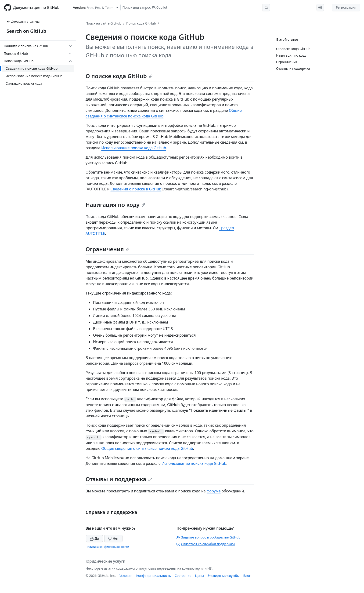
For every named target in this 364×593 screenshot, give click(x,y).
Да (94, 538)
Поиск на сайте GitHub (103, 23)
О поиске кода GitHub (119, 76)
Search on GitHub (26, 31)
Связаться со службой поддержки (206, 544)
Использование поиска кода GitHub (134, 148)
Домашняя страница (23, 22)
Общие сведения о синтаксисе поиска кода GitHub (147, 448)
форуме (214, 491)
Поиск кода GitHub (141, 23)
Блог (247, 576)
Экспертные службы (224, 576)
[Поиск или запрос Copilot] (195, 7)
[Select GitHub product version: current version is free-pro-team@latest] (96, 8)
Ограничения (107, 249)
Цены (200, 576)
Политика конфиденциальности (107, 547)
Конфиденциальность (154, 576)
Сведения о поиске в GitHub (136, 189)
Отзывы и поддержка (119, 479)
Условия (126, 576)
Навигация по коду (115, 205)
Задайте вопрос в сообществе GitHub (208, 537)
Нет (114, 538)
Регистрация (346, 7)
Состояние (183, 576)
